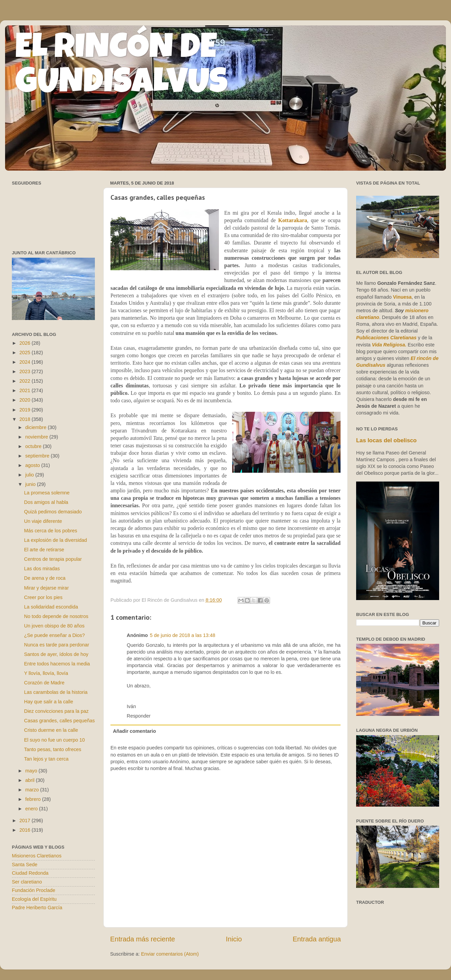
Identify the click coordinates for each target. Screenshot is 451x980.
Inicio (234, 939)
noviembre (37, 437)
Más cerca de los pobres (51, 531)
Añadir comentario (134, 731)
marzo (33, 790)
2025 (25, 353)
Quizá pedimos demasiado (53, 512)
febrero (34, 799)
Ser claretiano (27, 882)
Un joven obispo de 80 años (54, 626)
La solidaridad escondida (51, 607)
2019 (25, 410)
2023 (25, 371)
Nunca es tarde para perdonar (57, 645)
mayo (32, 771)
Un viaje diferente (43, 521)
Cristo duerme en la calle (51, 730)
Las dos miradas (42, 569)
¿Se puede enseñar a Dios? (54, 635)
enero (32, 809)
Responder (139, 716)
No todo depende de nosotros (56, 616)
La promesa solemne (47, 493)
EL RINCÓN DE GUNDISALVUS (121, 67)
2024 (25, 362)
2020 (25, 400)
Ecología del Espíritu (34, 899)
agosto (33, 465)
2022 (25, 381)
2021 (25, 390)
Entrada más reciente (143, 939)
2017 (25, 821)
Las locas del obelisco (386, 440)
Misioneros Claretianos (37, 856)
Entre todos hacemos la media (57, 664)
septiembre (38, 456)
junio (31, 484)
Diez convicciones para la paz (56, 711)
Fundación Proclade (34, 890)
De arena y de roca (45, 578)
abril (31, 780)
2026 (25, 343)
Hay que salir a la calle (49, 702)
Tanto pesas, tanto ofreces (53, 749)
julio (30, 475)
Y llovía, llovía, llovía (46, 673)
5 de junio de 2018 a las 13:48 (182, 635)
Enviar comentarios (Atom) (170, 954)
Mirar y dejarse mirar (46, 588)
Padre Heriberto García (37, 908)
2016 (25, 830)
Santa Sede (25, 865)
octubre (34, 446)
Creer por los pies (43, 597)
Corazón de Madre (44, 683)
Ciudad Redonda (30, 873)
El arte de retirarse (44, 550)
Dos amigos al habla (46, 502)
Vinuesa (402, 297)
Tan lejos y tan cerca (46, 759)
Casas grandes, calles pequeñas (59, 721)
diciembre (37, 427)
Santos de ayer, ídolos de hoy (56, 654)
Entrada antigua (317, 939)
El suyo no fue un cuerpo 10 (54, 740)
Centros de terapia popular (53, 559)
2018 (25, 419)
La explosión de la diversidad (56, 540)
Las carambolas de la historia (56, 692)
